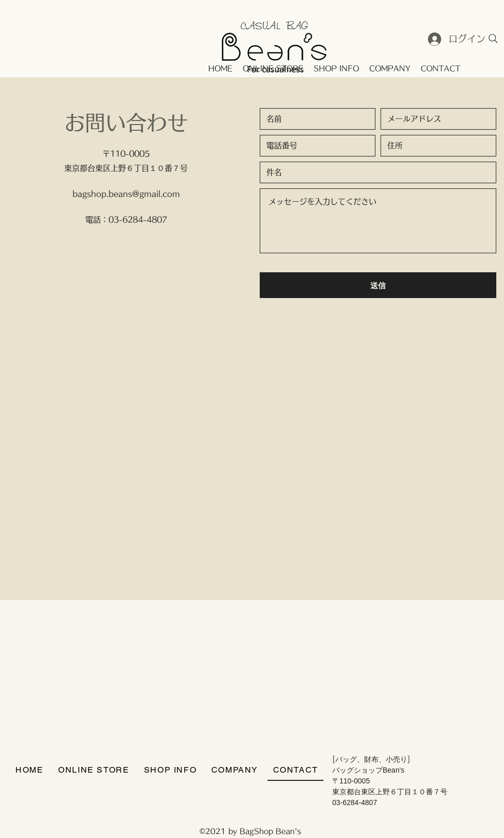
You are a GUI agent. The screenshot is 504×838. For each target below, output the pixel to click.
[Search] (493, 39)
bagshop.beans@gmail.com (126, 194)
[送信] (378, 285)
